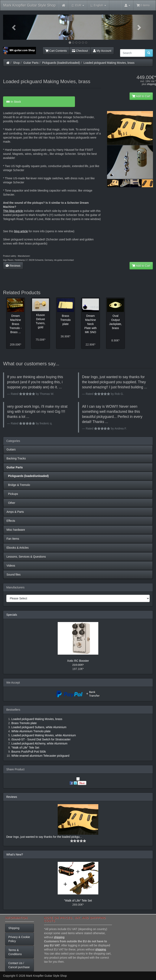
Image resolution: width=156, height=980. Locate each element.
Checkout (80, 51)
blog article (21, 231)
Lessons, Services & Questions (26, 557)
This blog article (13, 211)
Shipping (14, 928)
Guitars (11, 449)
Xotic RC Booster (78, 661)
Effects (11, 521)
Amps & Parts (15, 512)
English (98, 5)
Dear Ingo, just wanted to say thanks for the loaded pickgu (43, 837)
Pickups (12, 494)
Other (11, 503)
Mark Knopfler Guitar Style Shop (29, 5)
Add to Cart (141, 96)
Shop (17, 63)
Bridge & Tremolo (18, 485)
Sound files (14, 575)
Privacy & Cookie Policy (19, 939)
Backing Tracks (16, 458)
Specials (12, 615)
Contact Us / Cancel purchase (19, 965)
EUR (78, 5)
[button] (14, 27)
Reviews (13, 266)
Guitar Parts (31, 63)
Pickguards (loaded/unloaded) (61, 63)
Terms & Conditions (15, 952)
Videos (11, 566)
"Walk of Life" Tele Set (78, 901)
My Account (102, 51)
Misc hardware (16, 530)
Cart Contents (56, 51)
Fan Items (13, 539)
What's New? (15, 854)
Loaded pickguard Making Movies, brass (109, 63)
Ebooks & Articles (18, 548)
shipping (151, 84)
